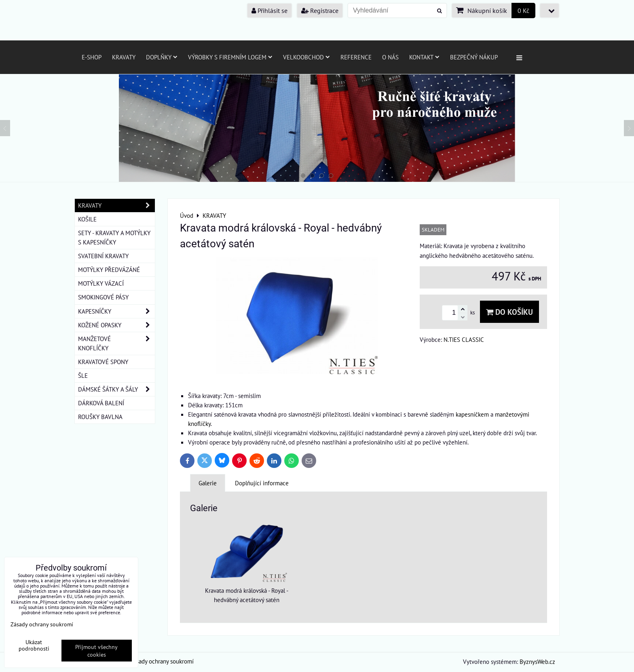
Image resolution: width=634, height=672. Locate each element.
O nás (390, 57)
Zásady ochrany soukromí (162, 661)
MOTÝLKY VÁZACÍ (101, 283)
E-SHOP (92, 57)
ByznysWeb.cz (537, 661)
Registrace (320, 11)
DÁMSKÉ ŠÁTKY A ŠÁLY (116, 389)
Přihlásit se (269, 11)
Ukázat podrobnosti (34, 645)
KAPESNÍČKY (116, 311)
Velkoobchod (306, 57)
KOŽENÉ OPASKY (116, 325)
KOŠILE (87, 219)
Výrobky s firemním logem (230, 57)
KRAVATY (116, 205)
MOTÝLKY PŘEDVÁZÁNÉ (109, 270)
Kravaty (124, 57)
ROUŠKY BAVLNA (100, 417)
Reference (356, 57)
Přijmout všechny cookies (96, 651)
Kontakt (424, 57)
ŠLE (83, 375)
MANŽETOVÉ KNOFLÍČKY (116, 343)
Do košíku (509, 312)
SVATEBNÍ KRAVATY (103, 256)
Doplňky (162, 57)
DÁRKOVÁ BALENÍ (101, 403)
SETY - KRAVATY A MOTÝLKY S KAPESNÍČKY (114, 237)
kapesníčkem (472, 414)
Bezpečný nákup (474, 57)
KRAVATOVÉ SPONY (103, 362)
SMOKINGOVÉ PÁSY (103, 297)
